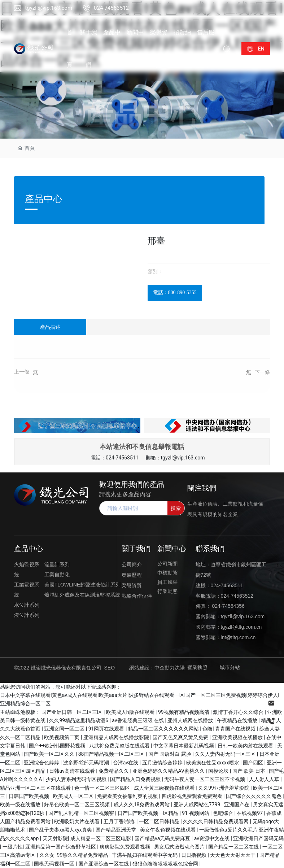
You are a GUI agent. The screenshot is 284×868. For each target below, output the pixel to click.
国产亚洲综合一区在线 (104, 864)
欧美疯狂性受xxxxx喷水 (213, 763)
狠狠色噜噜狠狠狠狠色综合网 (166, 864)
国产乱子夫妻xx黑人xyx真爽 (61, 830)
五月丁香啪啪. (120, 821)
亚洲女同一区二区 (65, 729)
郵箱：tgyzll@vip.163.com (175, 458)
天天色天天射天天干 (233, 855)
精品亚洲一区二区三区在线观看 (36, 788)
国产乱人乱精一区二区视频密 (82, 813)
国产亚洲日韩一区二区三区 (72, 712)
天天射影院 (55, 838)
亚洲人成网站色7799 (198, 804)
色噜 (207, 729)
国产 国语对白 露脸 (170, 754)
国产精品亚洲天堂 (116, 830)
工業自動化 (57, 575)
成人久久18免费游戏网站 (142, 804)
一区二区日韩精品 (160, 821)
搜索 (176, 508)
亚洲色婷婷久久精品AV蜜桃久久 (169, 771)
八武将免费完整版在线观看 (120, 746)
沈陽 (180, 668)
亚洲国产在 (237, 804)
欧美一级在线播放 (21, 804)
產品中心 (142, 115)
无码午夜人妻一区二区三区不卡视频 (205, 779)
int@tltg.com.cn (238, 637)
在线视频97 (250, 813)
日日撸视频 (194, 855)
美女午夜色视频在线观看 (168, 830)
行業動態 (167, 591)
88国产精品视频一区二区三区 (112, 754)
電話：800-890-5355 (175, 293)
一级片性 (13, 847)
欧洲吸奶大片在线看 (77, 821)
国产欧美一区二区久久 (50, 754)
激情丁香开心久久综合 (239, 712)
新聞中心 (172, 549)
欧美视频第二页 (62, 737)
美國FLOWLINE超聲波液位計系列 (83, 585)
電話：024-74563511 (114, 458)
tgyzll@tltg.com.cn (241, 627)
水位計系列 (27, 605)
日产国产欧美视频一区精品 (148, 813)
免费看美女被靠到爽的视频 (128, 796)
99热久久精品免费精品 (83, 855)
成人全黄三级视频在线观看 (165, 788)
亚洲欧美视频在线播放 (238, 737)
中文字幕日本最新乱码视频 (184, 746)
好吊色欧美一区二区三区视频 (77, 804)
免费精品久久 (114, 771)
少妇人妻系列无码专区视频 (77, 779)
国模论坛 (219, 771)
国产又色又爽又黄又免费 (181, 737)
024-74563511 (227, 585)
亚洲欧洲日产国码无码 (258, 838)
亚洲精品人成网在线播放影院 (117, 737)
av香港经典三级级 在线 (138, 720)
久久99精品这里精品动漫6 (79, 720)
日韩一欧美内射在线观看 (246, 746)
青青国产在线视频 (236, 729)
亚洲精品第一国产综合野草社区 (61, 847)
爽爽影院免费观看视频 (125, 847)
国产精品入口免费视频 (136, 779)
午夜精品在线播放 (238, 720)
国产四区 (254, 763)
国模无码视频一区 (55, 864)
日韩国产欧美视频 (29, 796)
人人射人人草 (265, 779)
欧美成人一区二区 (74, 796)
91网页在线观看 (107, 729)
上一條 (22, 372)
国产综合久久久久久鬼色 (254, 796)
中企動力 (165, 668)
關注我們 (202, 488)
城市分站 (230, 667)
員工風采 (167, 582)
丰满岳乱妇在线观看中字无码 (145, 855)
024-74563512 (111, 8)
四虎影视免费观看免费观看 (193, 796)
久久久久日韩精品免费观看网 (216, 821)
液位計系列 (27, 615)
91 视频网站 (196, 813)
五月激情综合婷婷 (163, 763)
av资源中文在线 (213, 838)
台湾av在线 (126, 763)
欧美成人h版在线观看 (131, 712)
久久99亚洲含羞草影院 (224, 788)
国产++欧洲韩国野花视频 (58, 746)
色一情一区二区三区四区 (103, 788)
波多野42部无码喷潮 (87, 763)
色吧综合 (224, 813)
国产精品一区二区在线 (234, 847)
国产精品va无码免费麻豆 (163, 838)
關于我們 (136, 549)
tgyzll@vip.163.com (49, 8)
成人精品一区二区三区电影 (101, 838)
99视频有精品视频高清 (184, 712)
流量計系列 (57, 564)
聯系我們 (210, 549)
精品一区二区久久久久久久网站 (164, 729)
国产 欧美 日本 (249, 771)
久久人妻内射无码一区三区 (226, 754)
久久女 (47, 855)
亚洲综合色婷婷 (42, 763)
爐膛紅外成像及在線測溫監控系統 (82, 595)
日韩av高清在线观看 (73, 771)
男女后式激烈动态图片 (180, 847)
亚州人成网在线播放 (191, 720)
